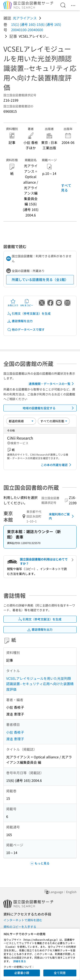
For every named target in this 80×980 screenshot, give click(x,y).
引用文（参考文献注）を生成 (29, 314)
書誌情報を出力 (20, 321)
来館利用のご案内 (62, 516)
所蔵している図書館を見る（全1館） (40, 279)
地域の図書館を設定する (49, 408)
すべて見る (66, 188)
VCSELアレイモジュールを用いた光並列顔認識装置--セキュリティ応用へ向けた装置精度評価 (40, 684)
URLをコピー (27, 303)
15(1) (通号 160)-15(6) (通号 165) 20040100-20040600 (36, 27)
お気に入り (13, 303)
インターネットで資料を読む (23, 920)
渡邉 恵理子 (15, 739)
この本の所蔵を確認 (57, 465)
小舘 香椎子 (15, 732)
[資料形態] (54, 421)
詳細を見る (20, 961)
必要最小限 (22, 973)
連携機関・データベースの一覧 (52, 384)
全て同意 (60, 973)
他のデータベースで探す (26, 330)
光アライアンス (25, 18)
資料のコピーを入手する (20, 927)
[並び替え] (21, 421)
